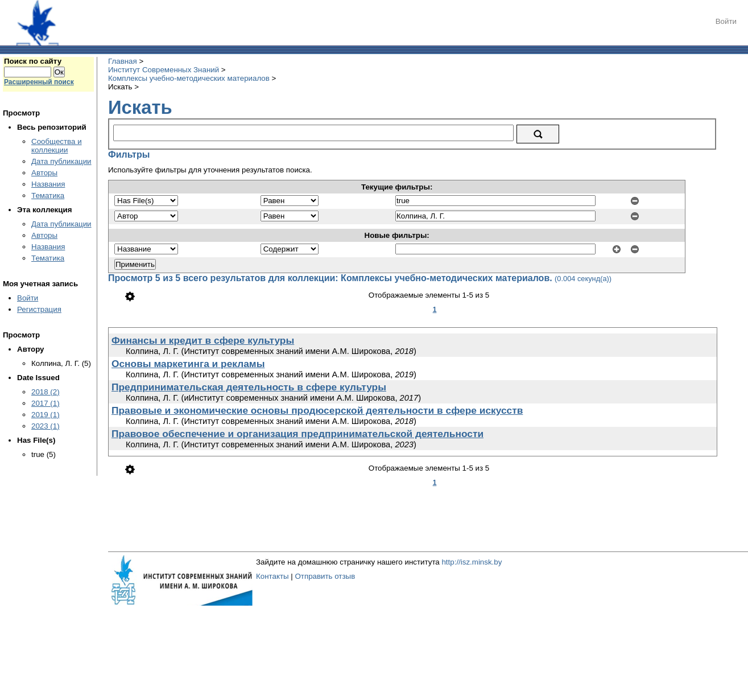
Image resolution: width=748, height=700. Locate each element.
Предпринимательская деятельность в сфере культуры (249, 387)
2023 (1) (46, 426)
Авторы (44, 173)
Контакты (272, 576)
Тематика (48, 195)
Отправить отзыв (325, 576)
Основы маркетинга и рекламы (188, 364)
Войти (726, 21)
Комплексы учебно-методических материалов (189, 78)
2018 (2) (46, 392)
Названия (48, 184)
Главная (123, 61)
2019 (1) (46, 415)
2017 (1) (46, 403)
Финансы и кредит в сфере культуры (203, 340)
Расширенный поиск (39, 82)
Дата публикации (61, 161)
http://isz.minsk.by (472, 562)
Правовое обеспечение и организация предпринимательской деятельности (297, 434)
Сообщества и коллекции (57, 146)
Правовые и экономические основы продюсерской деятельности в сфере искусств (317, 410)
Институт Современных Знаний (164, 70)
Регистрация (39, 309)
